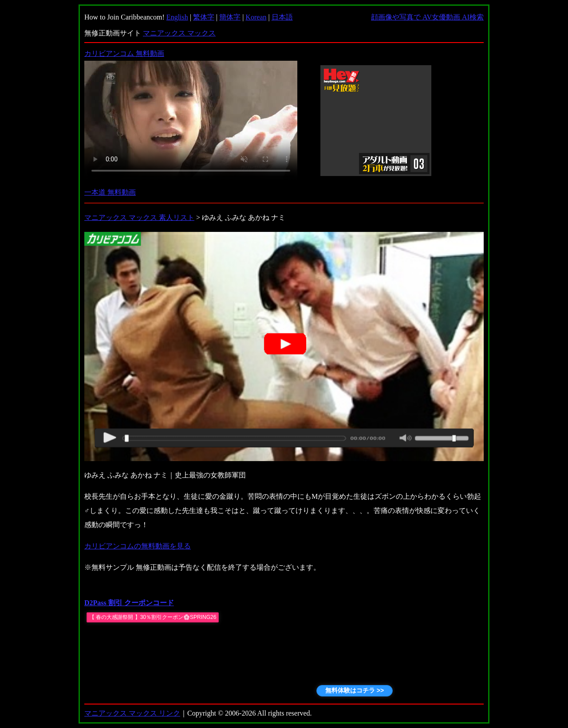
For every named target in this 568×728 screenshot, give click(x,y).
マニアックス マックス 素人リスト (139, 217)
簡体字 (230, 17)
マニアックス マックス (179, 33)
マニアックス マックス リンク (132, 713)
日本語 (282, 17)
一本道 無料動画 (110, 192)
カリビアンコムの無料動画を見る (138, 546)
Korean (256, 17)
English (177, 17)
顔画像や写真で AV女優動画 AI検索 (427, 17)
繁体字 (204, 17)
